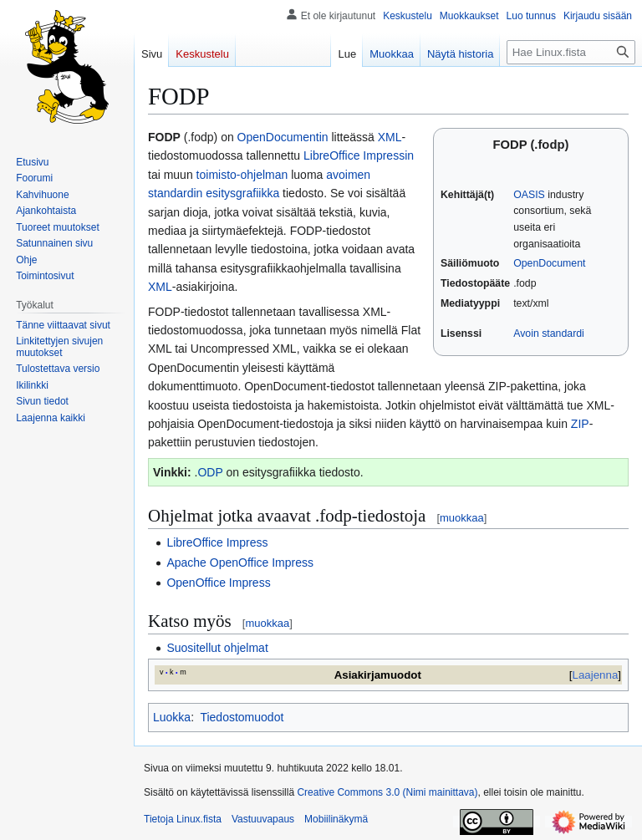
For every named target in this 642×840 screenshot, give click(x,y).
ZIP (580, 424)
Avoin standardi (549, 333)
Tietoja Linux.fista (183, 819)
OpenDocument (549, 263)
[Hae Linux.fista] (571, 52)
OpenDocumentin (283, 137)
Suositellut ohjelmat (217, 648)
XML (390, 137)
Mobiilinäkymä (336, 819)
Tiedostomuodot (242, 717)
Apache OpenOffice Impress (240, 563)
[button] (51, 418)
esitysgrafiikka (242, 193)
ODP (210, 472)
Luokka (172, 717)
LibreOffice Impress (217, 542)
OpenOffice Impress (218, 583)
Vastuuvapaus (263, 819)
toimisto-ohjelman (242, 175)
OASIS (529, 195)
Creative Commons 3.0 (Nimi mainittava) (387, 792)
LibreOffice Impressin (359, 155)
